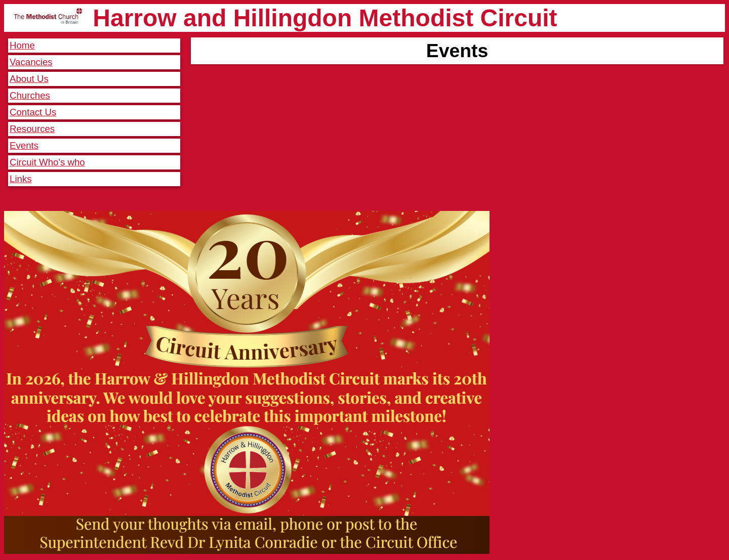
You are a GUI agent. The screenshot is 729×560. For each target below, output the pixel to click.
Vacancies (31, 62)
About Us (29, 79)
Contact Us (33, 112)
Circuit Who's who (47, 162)
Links (21, 179)
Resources (32, 129)
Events (24, 145)
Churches (30, 95)
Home (22, 45)
